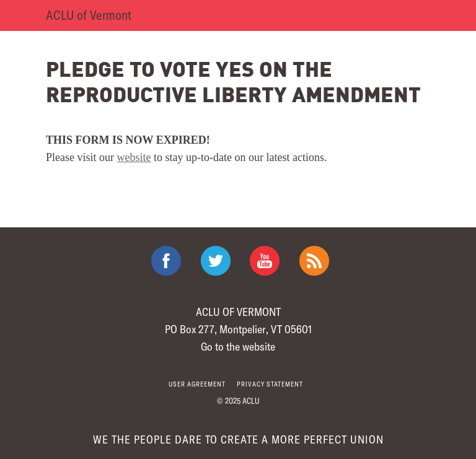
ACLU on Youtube (265, 261)
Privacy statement (270, 384)
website (134, 157)
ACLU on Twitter (216, 261)
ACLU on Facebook (166, 261)
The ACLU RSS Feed (314, 261)
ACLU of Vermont (89, 15)
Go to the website (238, 346)
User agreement (197, 384)
